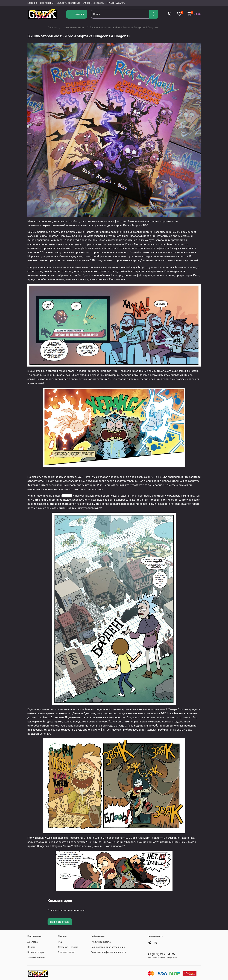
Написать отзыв (60, 922)
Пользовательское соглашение (108, 947)
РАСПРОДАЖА (116, 3)
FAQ (60, 942)
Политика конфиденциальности (108, 952)
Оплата (31, 947)
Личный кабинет (36, 957)
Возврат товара (36, 952)
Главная (32, 3)
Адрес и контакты (94, 3)
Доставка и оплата (68, 947)
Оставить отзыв (67, 952)
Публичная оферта (101, 942)
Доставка (33, 942)
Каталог (77, 14)
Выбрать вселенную (68, 3)
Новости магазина (74, 27)
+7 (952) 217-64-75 (161, 954)
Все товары (47, 3)
